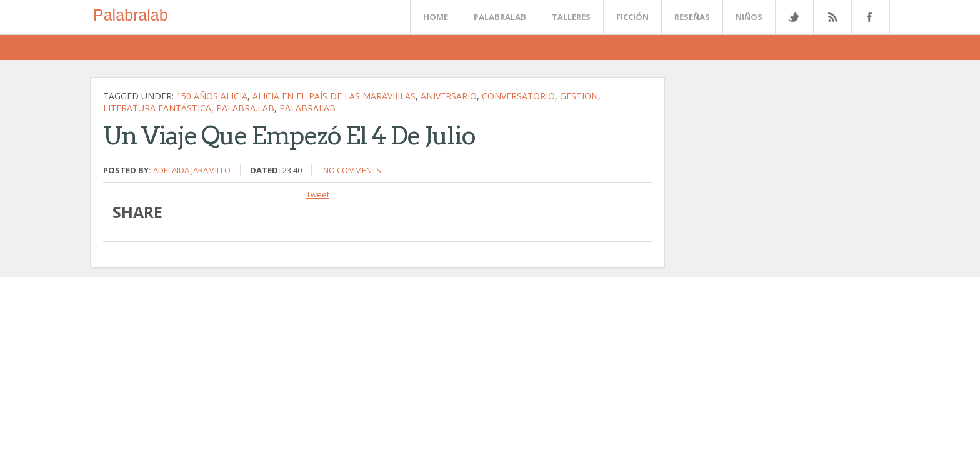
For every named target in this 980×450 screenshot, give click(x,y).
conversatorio (518, 96)
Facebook (868, 17)
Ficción (632, 17)
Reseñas (692, 17)
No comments (352, 170)
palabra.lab (245, 108)
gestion (579, 96)
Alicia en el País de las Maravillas (334, 96)
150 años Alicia (212, 96)
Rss (832, 17)
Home (436, 17)
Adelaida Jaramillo (192, 170)
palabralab (307, 108)
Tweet (318, 194)
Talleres (571, 17)
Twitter (794, 17)
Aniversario (449, 96)
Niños (749, 17)
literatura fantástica (157, 108)
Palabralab (131, 15)
